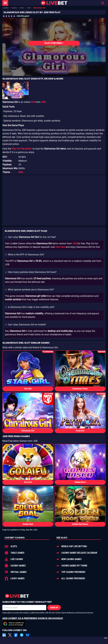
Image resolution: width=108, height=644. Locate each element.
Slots (22, 8)
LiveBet (5, 8)
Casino (14, 8)
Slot (33, 102)
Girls (21, 172)
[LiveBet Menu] (5, 3)
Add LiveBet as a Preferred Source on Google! (33, 622)
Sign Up (54, 608)
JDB (28, 8)
